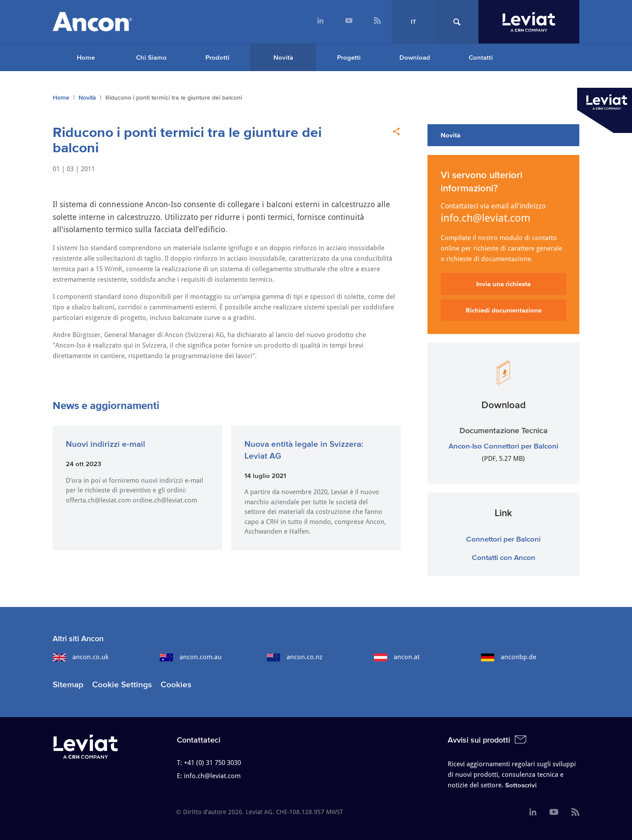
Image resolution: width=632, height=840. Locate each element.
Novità (283, 57)
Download (415, 57)
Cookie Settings (122, 684)
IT (413, 22)
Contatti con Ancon (504, 557)
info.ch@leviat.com (486, 218)
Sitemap (68, 684)
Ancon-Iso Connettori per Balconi (503, 446)
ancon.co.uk (81, 657)
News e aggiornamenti (106, 405)
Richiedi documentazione (504, 310)
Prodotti (217, 57)
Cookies (176, 684)
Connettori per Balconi (503, 539)
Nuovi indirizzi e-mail (106, 444)
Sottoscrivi (521, 785)
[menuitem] (320, 22)
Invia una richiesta (503, 284)
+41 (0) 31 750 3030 (212, 763)
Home (86, 57)
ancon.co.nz (295, 657)
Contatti (481, 57)
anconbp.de (509, 657)
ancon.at (397, 657)
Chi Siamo (151, 57)
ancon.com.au (191, 657)
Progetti (349, 57)
